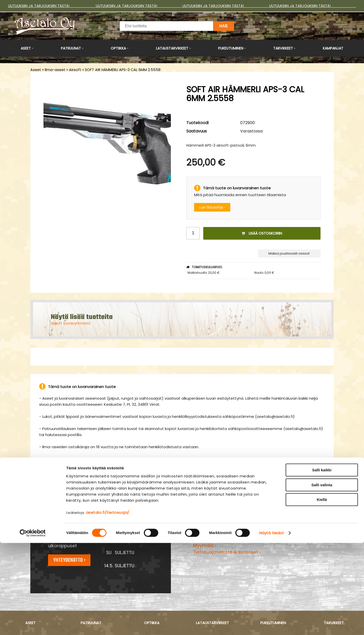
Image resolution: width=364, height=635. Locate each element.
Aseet (26, 48)
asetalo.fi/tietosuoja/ (108, 604)
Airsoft (75, 70)
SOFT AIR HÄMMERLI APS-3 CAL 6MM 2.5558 (123, 70)
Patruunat (71, 48)
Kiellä (322, 592)
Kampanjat (333, 48)
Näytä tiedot (272, 625)
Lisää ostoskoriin (262, 233)
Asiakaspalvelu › (211, 526)
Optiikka (118, 48)
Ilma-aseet (55, 70)
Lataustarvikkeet (172, 48)
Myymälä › (205, 546)
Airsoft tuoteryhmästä (71, 323)
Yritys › (200, 539)
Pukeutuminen (231, 48)
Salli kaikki (322, 562)
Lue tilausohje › (212, 207)
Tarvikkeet (283, 48)
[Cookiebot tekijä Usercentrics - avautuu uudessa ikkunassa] (33, 625)
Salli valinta (322, 577)
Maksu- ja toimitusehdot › (222, 532)
